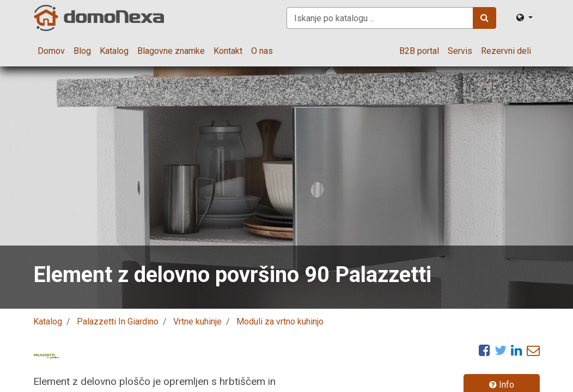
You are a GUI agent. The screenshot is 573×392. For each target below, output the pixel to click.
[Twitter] (501, 350)
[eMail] (533, 350)
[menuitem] (51, 51)
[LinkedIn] (517, 350)
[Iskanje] (484, 18)
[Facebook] (484, 350)
